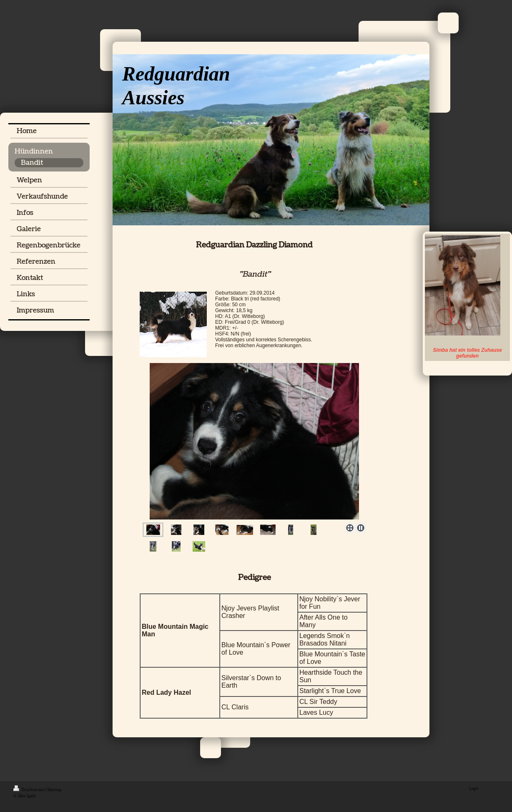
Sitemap (54, 789)
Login (474, 788)
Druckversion (29, 789)
